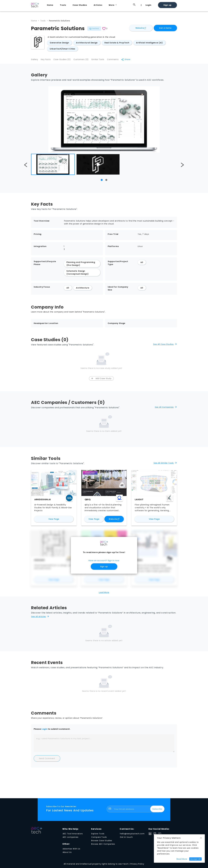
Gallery (35, 61)
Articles (98, 5)
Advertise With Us (71, 850)
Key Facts (47, 61)
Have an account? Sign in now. (104, 562)
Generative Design (59, 43)
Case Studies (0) (64, 61)
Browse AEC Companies (103, 846)
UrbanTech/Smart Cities (62, 49)
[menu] (111, 5)
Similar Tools (102, 61)
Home (50, 5)
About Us (67, 854)
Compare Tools (99, 839)
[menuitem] (51, 5)
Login (149, 5)
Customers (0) (84, 61)
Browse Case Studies (102, 842)
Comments (119, 61)
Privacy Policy (137, 865)
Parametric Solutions (59, 21)
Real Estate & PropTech (117, 43)
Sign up (167, 5)
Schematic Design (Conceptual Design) (78, 274)
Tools (63, 5)
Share (133, 61)
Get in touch (126, 839)
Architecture (83, 289)
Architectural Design (87, 43)
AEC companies (71, 839)
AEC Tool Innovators (73, 835)
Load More (104, 594)
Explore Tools (98, 835)
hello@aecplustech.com (132, 835)
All (142, 264)
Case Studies (80, 5)
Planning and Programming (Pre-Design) (81, 265)
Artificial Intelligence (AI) (149, 43)
